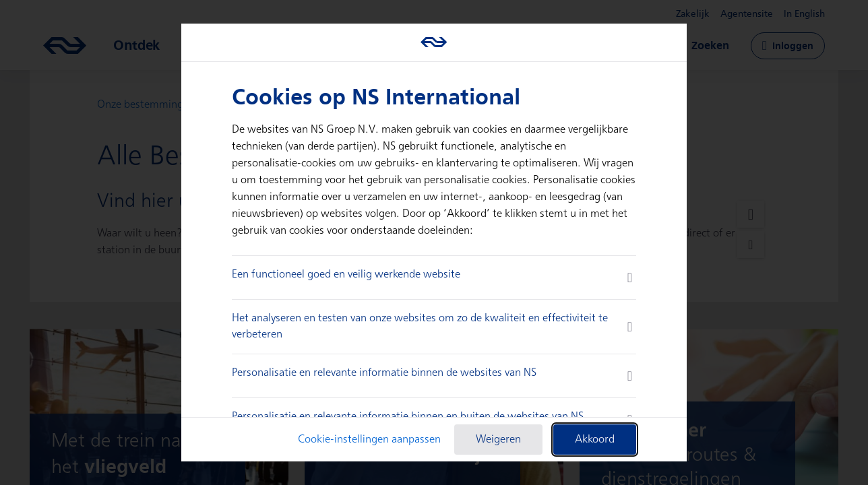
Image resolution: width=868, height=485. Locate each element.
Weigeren (498, 440)
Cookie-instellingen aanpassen (369, 440)
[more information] (630, 278)
